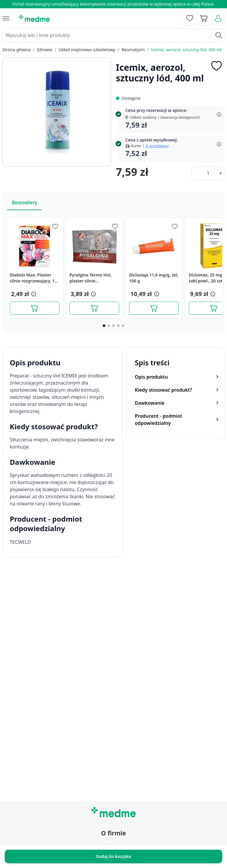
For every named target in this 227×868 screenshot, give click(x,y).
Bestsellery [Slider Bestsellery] (25, 202)
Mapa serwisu (113, 774)
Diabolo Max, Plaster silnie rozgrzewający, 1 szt (32, 278)
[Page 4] (118, 326)
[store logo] (34, 18)
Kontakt (113, 698)
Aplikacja (113, 801)
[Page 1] (104, 326)
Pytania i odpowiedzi (113, 788)
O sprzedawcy (157, 146)
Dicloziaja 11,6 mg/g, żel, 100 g (154, 278)
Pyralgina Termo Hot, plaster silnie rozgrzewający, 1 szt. (91, 278)
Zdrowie (44, 50)
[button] (33, 294)
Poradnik (113, 761)
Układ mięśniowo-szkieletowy (87, 50)
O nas (113, 725)
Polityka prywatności (114, 838)
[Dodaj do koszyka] (35, 308)
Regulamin (113, 711)
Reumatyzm (133, 50)
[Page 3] (113, 326)
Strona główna (16, 50)
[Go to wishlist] (190, 18)
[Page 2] (109, 326)
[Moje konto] (218, 18)
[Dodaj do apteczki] (216, 66)
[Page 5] (123, 326)
